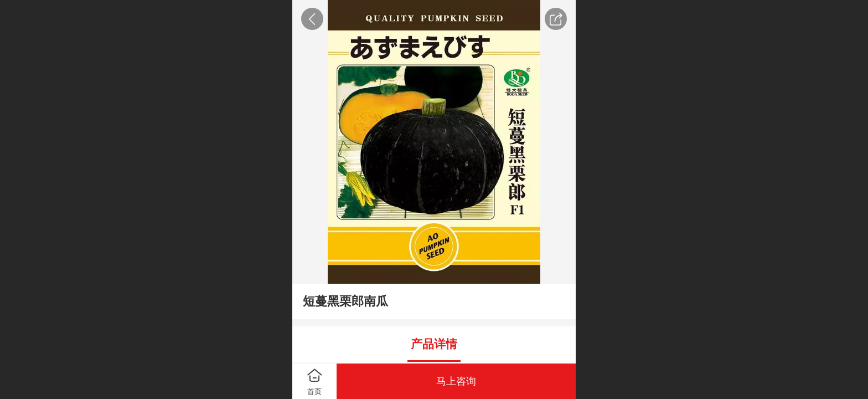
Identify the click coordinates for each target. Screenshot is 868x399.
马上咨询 (456, 381)
